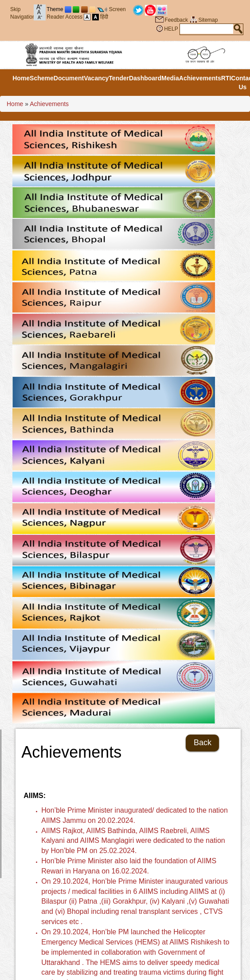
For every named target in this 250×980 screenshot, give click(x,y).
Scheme (42, 78)
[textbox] (207, 29)
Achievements (200, 78)
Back (203, 743)
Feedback (176, 20)
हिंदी (104, 17)
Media (170, 78)
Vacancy (96, 78)
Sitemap (208, 20)
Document (69, 78)
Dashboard (145, 78)
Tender (119, 78)
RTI (226, 78)
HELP (171, 29)
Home (21, 78)
